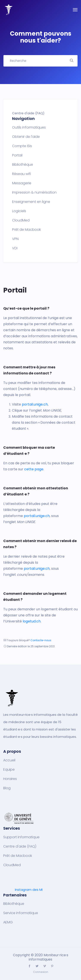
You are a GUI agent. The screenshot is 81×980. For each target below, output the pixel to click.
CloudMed (21, 220)
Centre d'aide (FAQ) (20, 846)
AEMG (8, 922)
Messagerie (22, 183)
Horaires (10, 779)
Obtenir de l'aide (26, 137)
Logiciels (19, 211)
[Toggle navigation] (75, 10)
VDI (15, 248)
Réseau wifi (21, 174)
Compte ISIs (22, 146)
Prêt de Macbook (26, 230)
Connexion (41, 972)
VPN (15, 239)
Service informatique (21, 913)
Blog (7, 788)
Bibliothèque (23, 165)
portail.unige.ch (35, 404)
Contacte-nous (41, 640)
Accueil (9, 760)
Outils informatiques (29, 127)
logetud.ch (32, 621)
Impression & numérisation (34, 192)
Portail (17, 155)
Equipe (9, 770)
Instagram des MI (29, 890)
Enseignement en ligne (31, 202)
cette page (34, 469)
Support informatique (21, 837)
